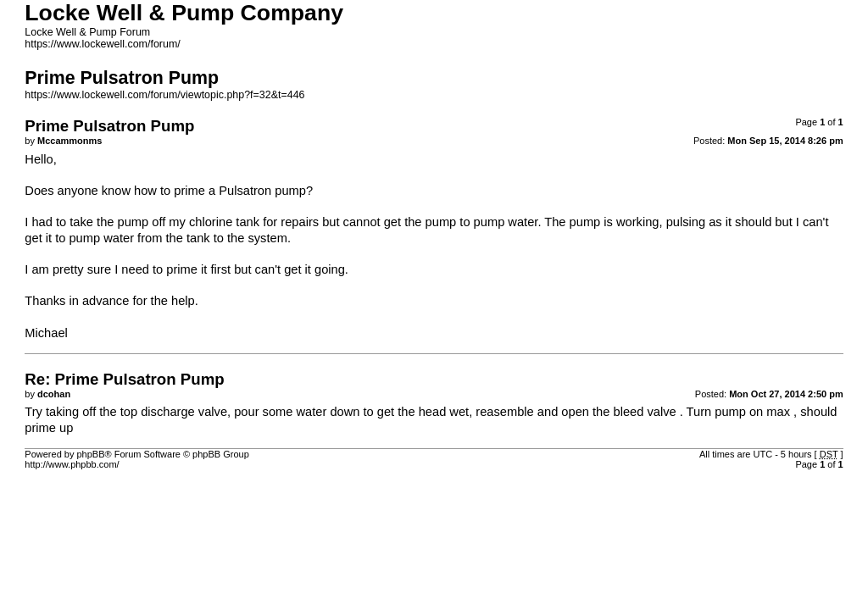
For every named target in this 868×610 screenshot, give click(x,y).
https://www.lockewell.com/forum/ (102, 44)
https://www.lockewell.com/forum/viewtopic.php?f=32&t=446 (164, 95)
